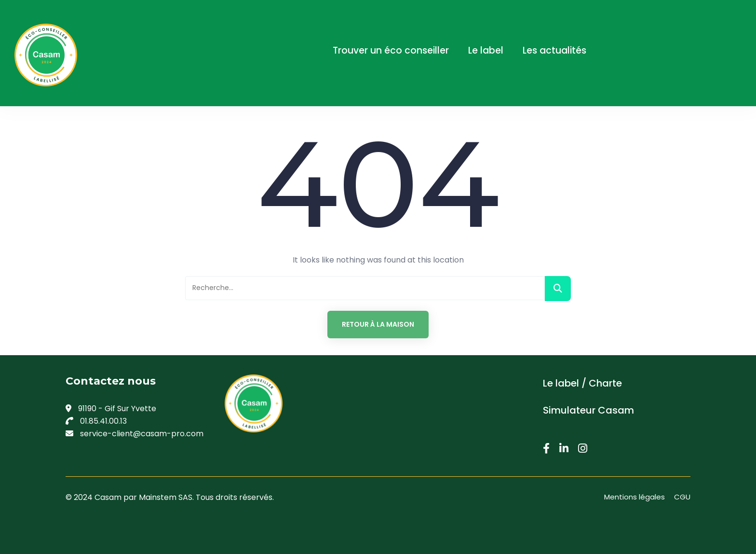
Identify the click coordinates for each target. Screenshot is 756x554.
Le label (486, 50)
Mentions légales (634, 497)
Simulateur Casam (588, 410)
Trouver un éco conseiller (391, 50)
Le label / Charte (582, 383)
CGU (682, 497)
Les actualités (554, 50)
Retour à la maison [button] (378, 324)
